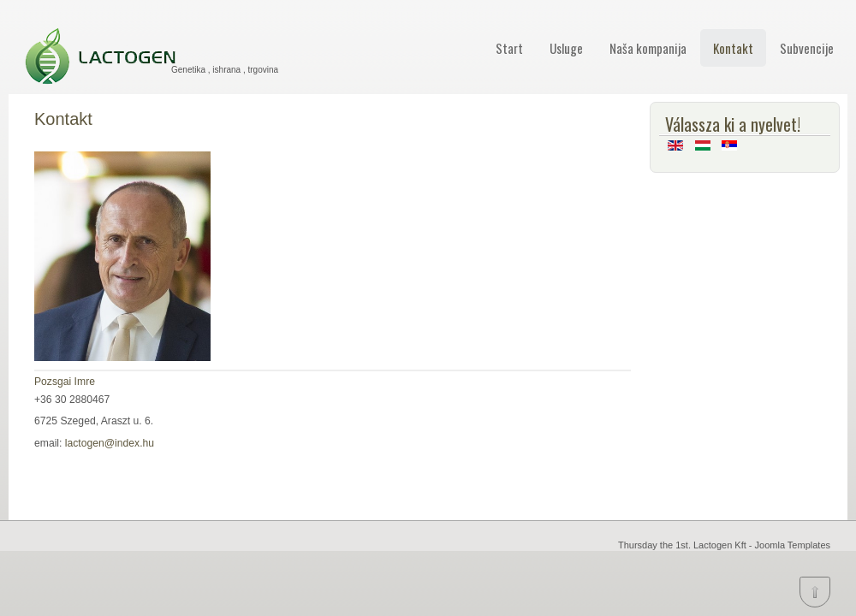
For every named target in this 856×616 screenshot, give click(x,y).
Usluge (566, 48)
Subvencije (807, 48)
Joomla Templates (793, 545)
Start (509, 48)
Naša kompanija (648, 48)
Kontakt (733, 48)
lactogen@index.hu (110, 443)
